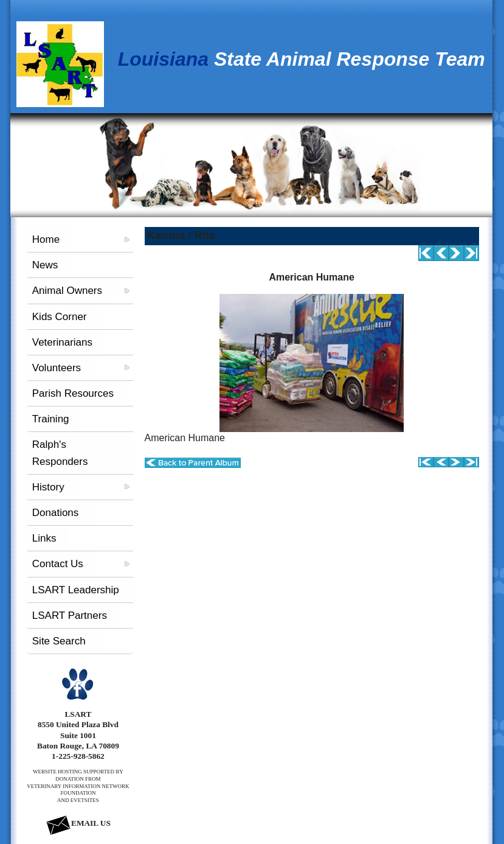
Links (44, 538)
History (48, 487)
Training (51, 419)
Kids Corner (60, 317)
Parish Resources (73, 393)
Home (46, 239)
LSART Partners (70, 616)
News (45, 265)
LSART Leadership (76, 590)
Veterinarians (62, 342)
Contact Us (58, 564)
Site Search (59, 641)
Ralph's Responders (60, 453)
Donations (56, 513)
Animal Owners (67, 291)
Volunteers (57, 368)
